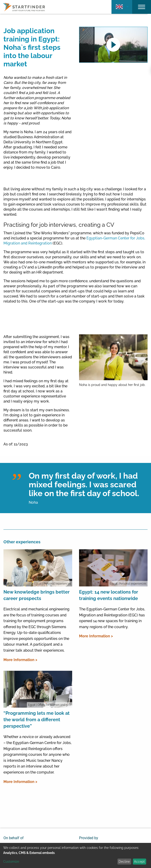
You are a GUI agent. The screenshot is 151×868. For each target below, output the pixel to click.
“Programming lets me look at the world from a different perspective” (37, 720)
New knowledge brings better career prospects (37, 595)
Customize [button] (11, 862)
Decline (124, 862)
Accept (139, 862)
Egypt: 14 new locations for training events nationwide (109, 595)
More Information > (20, 660)
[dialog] (75, 855)
